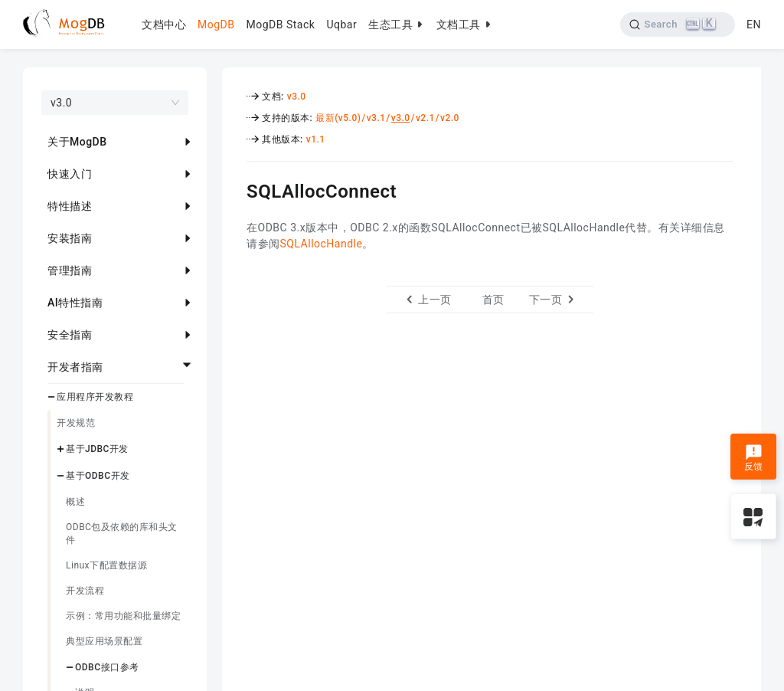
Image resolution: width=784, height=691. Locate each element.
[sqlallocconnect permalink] (235, 189)
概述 (75, 502)
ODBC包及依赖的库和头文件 (122, 534)
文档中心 (164, 25)
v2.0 (450, 118)
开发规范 (76, 423)
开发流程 (85, 591)
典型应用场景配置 (104, 641)
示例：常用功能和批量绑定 (123, 616)
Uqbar (341, 25)
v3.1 (376, 118)
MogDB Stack (280, 25)
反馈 (754, 458)
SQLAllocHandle (322, 244)
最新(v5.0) (338, 118)
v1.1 (316, 139)
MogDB (216, 25)
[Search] (678, 25)
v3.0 (297, 97)
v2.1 (425, 118)
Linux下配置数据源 (106, 565)
